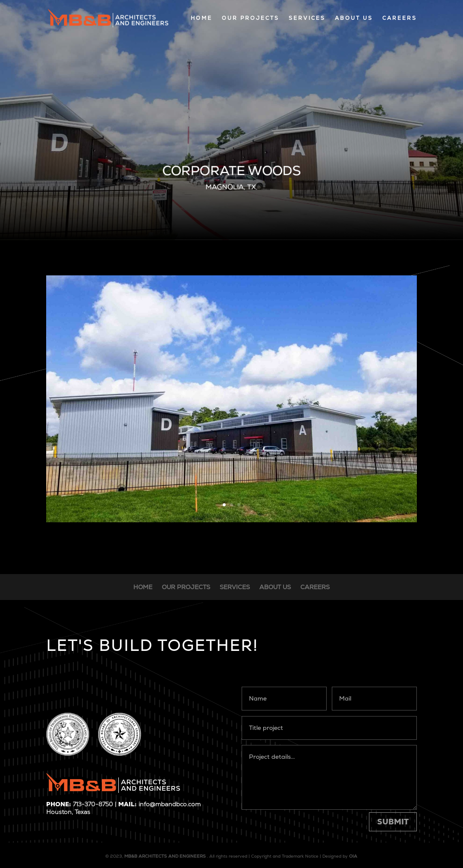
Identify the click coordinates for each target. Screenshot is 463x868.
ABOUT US (354, 18)
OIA (353, 856)
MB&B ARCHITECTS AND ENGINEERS (165, 856)
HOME (202, 18)
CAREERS (400, 18)
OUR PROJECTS (250, 18)
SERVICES (307, 18)
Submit (393, 822)
